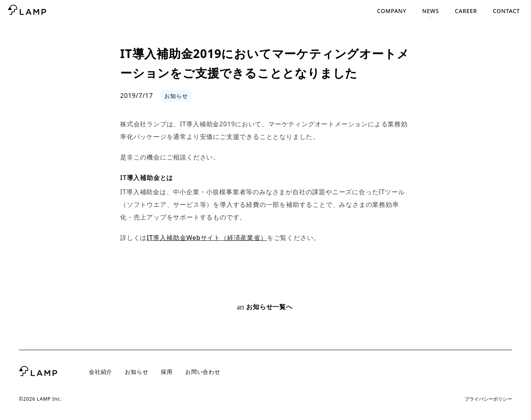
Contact (506, 11)
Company (392, 11)
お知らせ (137, 372)
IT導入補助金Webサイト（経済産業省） (207, 238)
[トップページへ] (27, 11)
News (431, 11)
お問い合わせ (203, 372)
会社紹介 (101, 372)
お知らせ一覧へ (265, 307)
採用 (167, 372)
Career (466, 11)
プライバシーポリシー (488, 399)
